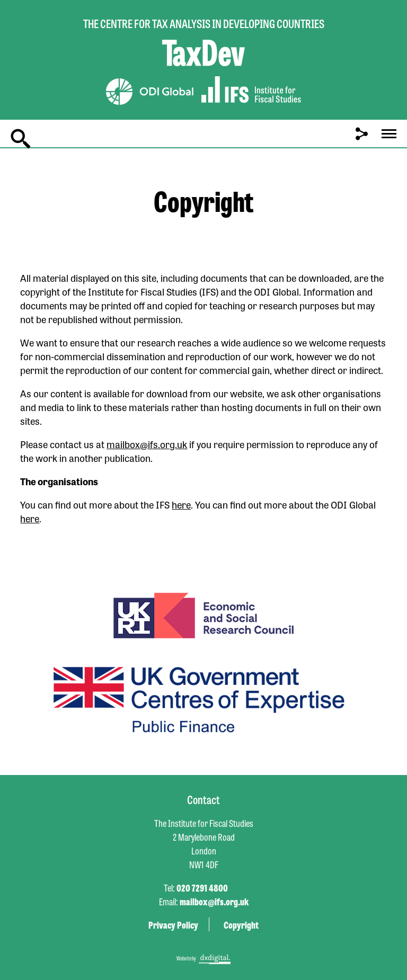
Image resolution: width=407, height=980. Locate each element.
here (181, 504)
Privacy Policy (173, 924)
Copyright (241, 924)
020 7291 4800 (202, 887)
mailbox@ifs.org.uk (147, 444)
